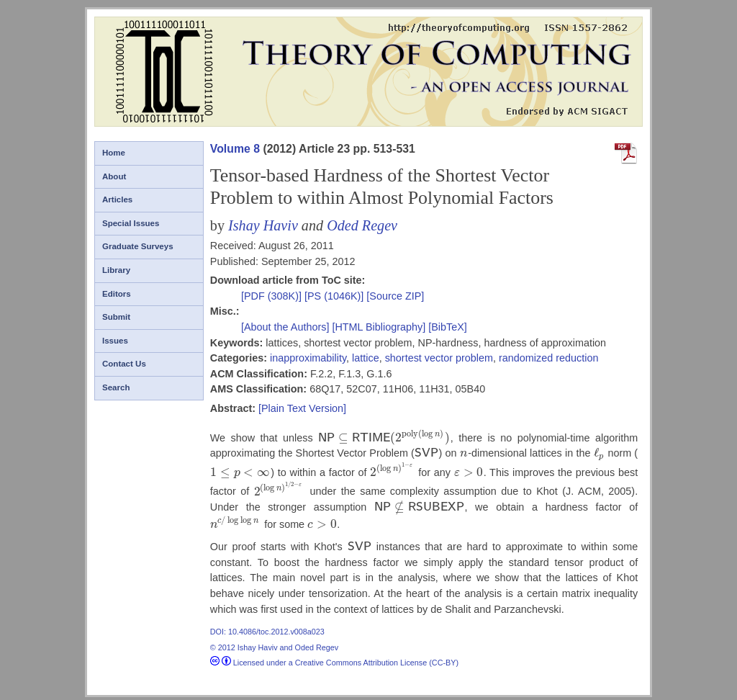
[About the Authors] (286, 327)
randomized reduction (548, 358)
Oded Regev (362, 225)
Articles (117, 199)
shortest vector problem (439, 358)
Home (114, 153)
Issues (115, 341)
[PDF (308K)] (273, 296)
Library (116, 270)
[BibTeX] (448, 327)
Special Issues (131, 223)
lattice (366, 358)
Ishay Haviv (263, 225)
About (114, 176)
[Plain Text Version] (302, 408)
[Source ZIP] (395, 296)
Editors (117, 294)
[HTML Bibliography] (379, 327)
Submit (116, 317)
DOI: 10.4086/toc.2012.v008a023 (267, 627)
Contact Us (124, 364)
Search (116, 387)
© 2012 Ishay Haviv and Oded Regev (274, 643)
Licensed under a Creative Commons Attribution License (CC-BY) (334, 658)
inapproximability (308, 358)
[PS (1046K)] (335, 296)
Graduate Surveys (138, 246)
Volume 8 (235, 149)
